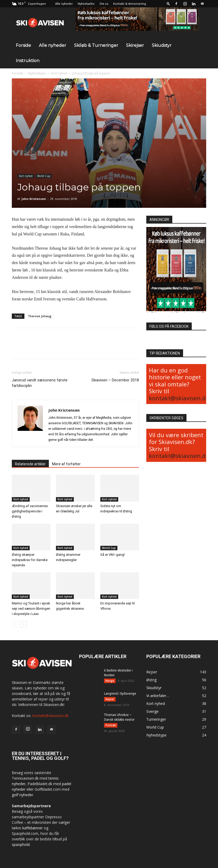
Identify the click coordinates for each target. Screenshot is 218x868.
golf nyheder (22, 795)
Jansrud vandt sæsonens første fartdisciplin (40, 383)
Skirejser (135, 45)
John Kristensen (34, 199)
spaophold (21, 844)
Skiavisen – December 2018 (115, 380)
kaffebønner (33, 828)
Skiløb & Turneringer (96, 45)
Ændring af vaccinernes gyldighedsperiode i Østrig (30, 511)
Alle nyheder (64, 4)
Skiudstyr (162, 45)
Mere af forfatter (66, 464)
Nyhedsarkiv (86, 4)
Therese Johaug (40, 316)
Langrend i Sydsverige (120, 694)
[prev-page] (15, 624)
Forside (23, 45)
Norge (110, 681)
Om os (104, 4)
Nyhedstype (37, 73)
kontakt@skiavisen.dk (179, 398)
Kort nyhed (59, 73)
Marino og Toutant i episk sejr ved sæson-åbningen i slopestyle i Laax (31, 609)
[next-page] (24, 624)
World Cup (44, 176)
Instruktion (28, 61)
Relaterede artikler (30, 464)
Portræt (111, 725)
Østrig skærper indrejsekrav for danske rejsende (30, 560)
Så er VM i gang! (113, 555)
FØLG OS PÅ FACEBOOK (169, 326)
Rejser (110, 699)
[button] (168, 4)
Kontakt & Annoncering (130, 4)
